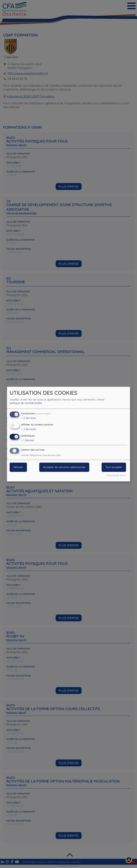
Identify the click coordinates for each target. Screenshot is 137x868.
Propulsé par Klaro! (116, 475)
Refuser (18, 467)
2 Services (29, 418)
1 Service (28, 440)
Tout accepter (114, 467)
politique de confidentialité (26, 403)
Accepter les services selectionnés (64, 467)
